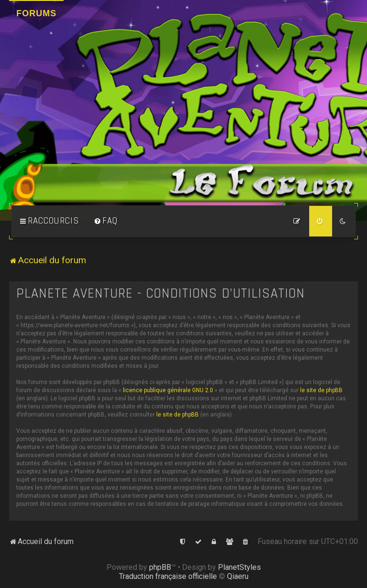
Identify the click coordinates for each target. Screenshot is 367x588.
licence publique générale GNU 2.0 (168, 390)
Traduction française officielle (168, 576)
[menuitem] (106, 221)
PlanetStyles (239, 567)
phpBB (160, 567)
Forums (36, 13)
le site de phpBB (321, 390)
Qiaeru (238, 576)
